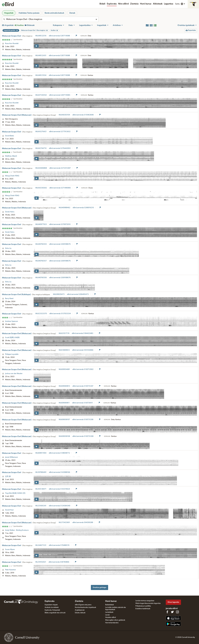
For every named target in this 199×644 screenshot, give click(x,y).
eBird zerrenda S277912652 (60, 132)
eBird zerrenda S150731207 (83, 386)
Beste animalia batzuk (54, 13)
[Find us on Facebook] (167, 612)
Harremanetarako (112, 623)
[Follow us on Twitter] (172, 612)
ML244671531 (41, 545)
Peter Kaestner (10, 570)
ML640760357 (41, 261)
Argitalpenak (80, 610)
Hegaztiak (9, 13)
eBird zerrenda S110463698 (83, 115)
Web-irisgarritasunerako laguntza (148, 603)
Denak (72, 13)
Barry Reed (9, 298)
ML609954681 (64, 369)
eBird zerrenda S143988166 (60, 472)
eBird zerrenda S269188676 (60, 244)
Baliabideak (110, 605)
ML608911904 (41, 453)
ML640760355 (41, 244)
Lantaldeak (109, 612)
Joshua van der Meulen (14, 374)
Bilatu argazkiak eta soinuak (55, 613)
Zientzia (134, 4)
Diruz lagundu (173, 602)
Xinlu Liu (8, 248)
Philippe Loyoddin (12, 354)
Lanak (107, 615)
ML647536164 (41, 95)
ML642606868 (41, 168)
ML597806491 (41, 472)
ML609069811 (64, 403)
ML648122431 (41, 56)
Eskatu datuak (80, 613)
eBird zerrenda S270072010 (60, 224)
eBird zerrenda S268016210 (83, 208)
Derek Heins (10, 212)
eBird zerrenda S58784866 (59, 562)
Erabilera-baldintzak (143, 609)
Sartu (177, 4)
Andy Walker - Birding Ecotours (17, 530)
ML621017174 (64, 333)
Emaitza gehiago (99, 587)
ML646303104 (64, 115)
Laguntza (169, 4)
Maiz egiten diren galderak (115, 620)
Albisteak (158, 4)
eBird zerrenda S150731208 (83, 420)
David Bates (10, 136)
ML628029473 (59, 294)
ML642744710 (41, 148)
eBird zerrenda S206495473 (78, 294)
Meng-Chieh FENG (12, 176)
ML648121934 (41, 75)
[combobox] (50, 19)
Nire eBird (123, 4)
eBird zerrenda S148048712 (60, 453)
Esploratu (112, 4)
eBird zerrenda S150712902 (83, 369)
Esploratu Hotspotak (52, 610)
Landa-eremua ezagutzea (145, 601)
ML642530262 (41, 188)
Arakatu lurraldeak (52, 607)
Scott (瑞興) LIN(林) (12, 338)
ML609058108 (64, 436)
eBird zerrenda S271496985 (60, 188)
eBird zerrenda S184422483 (83, 333)
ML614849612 (64, 350)
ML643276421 (41, 132)
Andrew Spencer (11, 321)
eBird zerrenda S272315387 (60, 168)
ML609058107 (64, 420)
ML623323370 (41, 314)
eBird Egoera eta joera (83, 605)
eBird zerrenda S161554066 (83, 350)
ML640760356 (41, 278)
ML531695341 (41, 506)
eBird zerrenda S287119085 (60, 95)
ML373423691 (64, 522)
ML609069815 (64, 386)
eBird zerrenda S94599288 (83, 522)
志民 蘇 (8, 476)
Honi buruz (146, 4)
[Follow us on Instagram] (177, 612)
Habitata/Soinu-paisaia (29, 13)
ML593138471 (41, 489)
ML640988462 (64, 208)
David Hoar (9, 510)
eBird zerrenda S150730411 (83, 403)
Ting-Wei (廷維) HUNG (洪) (15, 493)
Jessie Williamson (11, 457)
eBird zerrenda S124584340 (60, 506)
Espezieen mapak (51, 605)
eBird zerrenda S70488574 (59, 545)
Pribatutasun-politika (143, 606)
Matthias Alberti (11, 156)
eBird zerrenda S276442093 (60, 148)
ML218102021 (41, 562)
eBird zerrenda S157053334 (60, 314)
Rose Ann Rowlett (12, 43)
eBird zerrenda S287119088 (60, 36)
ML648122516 (41, 36)
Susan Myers (10, 549)
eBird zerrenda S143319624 (60, 489)
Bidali (102, 4)
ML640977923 (41, 224)
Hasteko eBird (110, 617)
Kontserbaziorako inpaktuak (85, 607)
